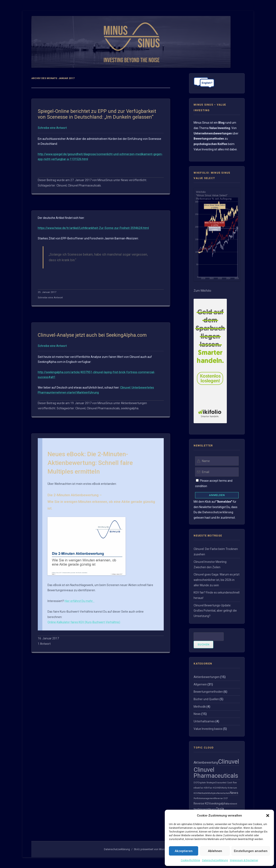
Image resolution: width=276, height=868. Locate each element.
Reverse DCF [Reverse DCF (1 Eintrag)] (221, 798)
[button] (268, 816)
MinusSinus (105, 180)
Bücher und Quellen (206, 699)
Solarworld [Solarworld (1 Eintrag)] (203, 809)
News (125, 180)
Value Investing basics (208, 729)
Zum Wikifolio (202, 291)
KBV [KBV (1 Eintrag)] (220, 788)
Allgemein (200, 684)
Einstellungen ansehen (251, 851)
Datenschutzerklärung (215, 860)
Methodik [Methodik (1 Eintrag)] (203, 793)
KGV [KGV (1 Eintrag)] (196, 793)
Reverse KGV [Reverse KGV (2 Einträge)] (202, 803)
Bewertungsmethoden (208, 692)
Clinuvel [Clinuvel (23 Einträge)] (229, 762)
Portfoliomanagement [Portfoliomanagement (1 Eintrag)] (204, 798)
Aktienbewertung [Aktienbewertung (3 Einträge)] (206, 763)
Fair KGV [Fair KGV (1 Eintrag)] (213, 788)
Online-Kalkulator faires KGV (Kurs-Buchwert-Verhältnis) (84, 622)
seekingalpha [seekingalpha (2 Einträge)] (219, 803)
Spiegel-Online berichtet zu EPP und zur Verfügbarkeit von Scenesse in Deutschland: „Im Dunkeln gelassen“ (97, 114)
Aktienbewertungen (134, 403)
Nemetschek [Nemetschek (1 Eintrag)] (223, 793)
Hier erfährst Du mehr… (79, 601)
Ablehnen (215, 851)
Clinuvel (62, 185)
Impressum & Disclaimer (244, 860)
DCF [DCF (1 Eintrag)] (196, 783)
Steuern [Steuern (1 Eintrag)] (212, 809)
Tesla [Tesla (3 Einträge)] (220, 809)
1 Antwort (44, 644)
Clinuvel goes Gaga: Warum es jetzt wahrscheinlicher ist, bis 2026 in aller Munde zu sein (217, 580)
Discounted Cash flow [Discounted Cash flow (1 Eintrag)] (226, 783)
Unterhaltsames (204, 721)
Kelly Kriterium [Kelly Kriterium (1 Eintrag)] (230, 788)
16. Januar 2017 (48, 638)
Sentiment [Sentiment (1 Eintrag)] (232, 804)
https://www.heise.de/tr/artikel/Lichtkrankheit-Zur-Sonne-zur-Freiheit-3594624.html (93, 228)
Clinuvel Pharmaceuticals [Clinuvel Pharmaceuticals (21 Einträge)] (216, 773)
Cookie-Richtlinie (190, 860)
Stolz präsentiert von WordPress (153, 849)
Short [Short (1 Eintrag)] (196, 809)
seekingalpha (130, 408)
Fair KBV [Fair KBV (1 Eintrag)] (204, 788)
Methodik (200, 707)
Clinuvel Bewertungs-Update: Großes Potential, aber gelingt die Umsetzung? (215, 611)
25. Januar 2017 (47, 292)
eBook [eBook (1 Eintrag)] (197, 788)
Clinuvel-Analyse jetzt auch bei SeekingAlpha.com (92, 335)
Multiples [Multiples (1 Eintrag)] (212, 793)
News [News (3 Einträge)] (234, 793)
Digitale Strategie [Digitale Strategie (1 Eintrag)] (207, 783)
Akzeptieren (184, 851)
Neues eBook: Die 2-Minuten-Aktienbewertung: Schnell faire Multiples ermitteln (90, 463)
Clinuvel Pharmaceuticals (84, 185)
